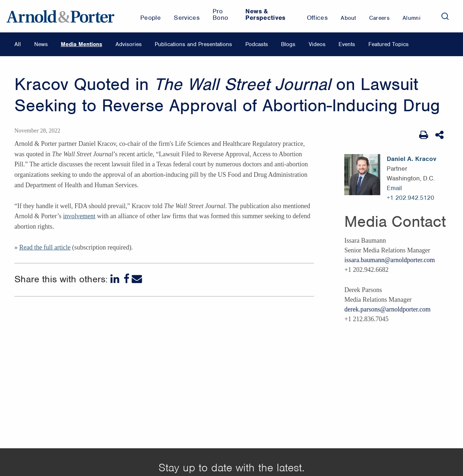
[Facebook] (126, 279)
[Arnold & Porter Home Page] (60, 16)
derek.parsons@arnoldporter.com (387, 309)
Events (347, 44)
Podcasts (257, 44)
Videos (317, 44)
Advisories (129, 44)
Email (394, 188)
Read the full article (45, 247)
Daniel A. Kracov (412, 159)
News (41, 44)
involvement (79, 216)
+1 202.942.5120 (410, 198)
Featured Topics (389, 44)
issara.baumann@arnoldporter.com (390, 260)
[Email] (137, 279)
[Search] (445, 16)
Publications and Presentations (193, 44)
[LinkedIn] (116, 279)
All (18, 44)
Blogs (288, 44)
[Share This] (440, 135)
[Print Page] (424, 135)
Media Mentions (81, 44)
